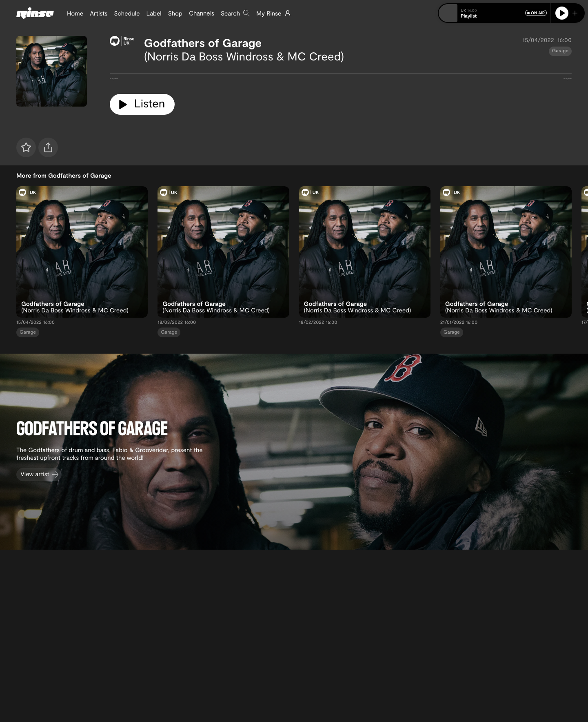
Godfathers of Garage (203, 42)
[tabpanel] (341, 75)
